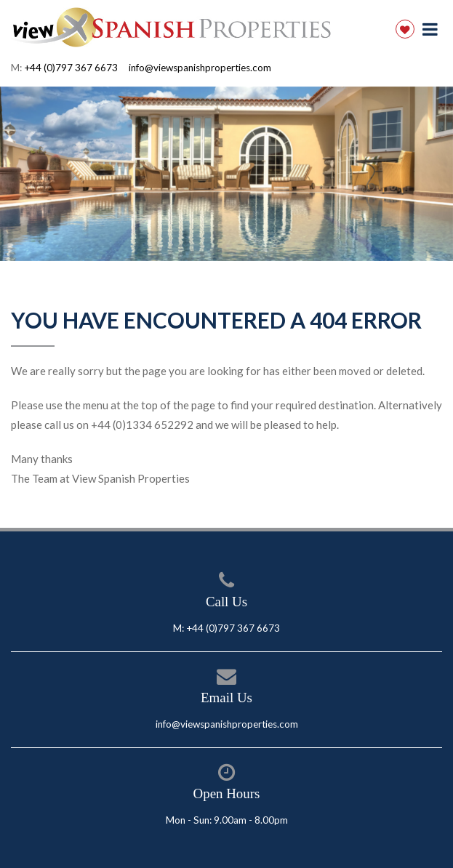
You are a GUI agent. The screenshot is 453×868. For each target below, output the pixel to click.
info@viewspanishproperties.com (200, 68)
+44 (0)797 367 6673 (71, 68)
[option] (226, 174)
